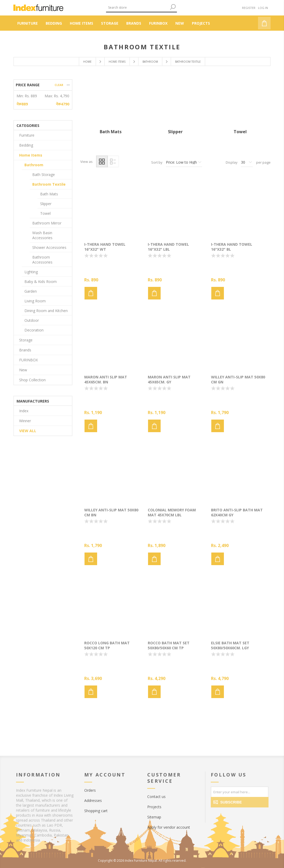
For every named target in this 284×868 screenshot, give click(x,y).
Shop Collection (32, 380)
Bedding (26, 145)
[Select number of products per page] (247, 162)
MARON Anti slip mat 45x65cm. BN (106, 379)
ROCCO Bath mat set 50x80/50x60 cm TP (169, 645)
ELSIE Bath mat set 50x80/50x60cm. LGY (230, 645)
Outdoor (32, 320)
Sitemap (154, 817)
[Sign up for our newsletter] (240, 792)
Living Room (35, 301)
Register (249, 8)
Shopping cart (96, 811)
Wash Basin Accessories (42, 235)
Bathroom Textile (49, 184)
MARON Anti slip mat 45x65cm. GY (169, 379)
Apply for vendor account (169, 827)
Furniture (27, 135)
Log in (263, 8)
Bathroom (34, 165)
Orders (90, 790)
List (113, 161)
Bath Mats (111, 132)
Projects (154, 807)
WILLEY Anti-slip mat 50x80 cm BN (111, 512)
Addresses (93, 800)
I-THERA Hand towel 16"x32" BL (232, 247)
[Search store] (138, 7)
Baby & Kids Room (41, 282)
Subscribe (231, 802)
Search (173, 7)
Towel (240, 132)
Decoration (34, 330)
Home (87, 62)
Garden (31, 291)
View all (28, 431)
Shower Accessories (49, 247)
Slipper (175, 132)
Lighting (31, 272)
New (23, 370)
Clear (59, 85)
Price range (28, 85)
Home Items (31, 155)
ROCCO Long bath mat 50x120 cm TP (107, 645)
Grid (102, 161)
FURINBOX (28, 360)
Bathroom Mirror (47, 223)
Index (24, 411)
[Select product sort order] (184, 162)
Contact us (156, 797)
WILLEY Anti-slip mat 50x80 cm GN (238, 379)
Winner (25, 421)
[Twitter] (227, 816)
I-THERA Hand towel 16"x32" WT (105, 247)
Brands (25, 350)
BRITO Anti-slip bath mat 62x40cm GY (237, 512)
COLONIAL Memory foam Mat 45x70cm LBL (172, 512)
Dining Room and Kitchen (46, 311)
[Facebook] (216, 816)
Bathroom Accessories (42, 260)
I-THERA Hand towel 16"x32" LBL (168, 247)
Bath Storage (44, 175)
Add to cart (91, 293)
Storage (26, 340)
